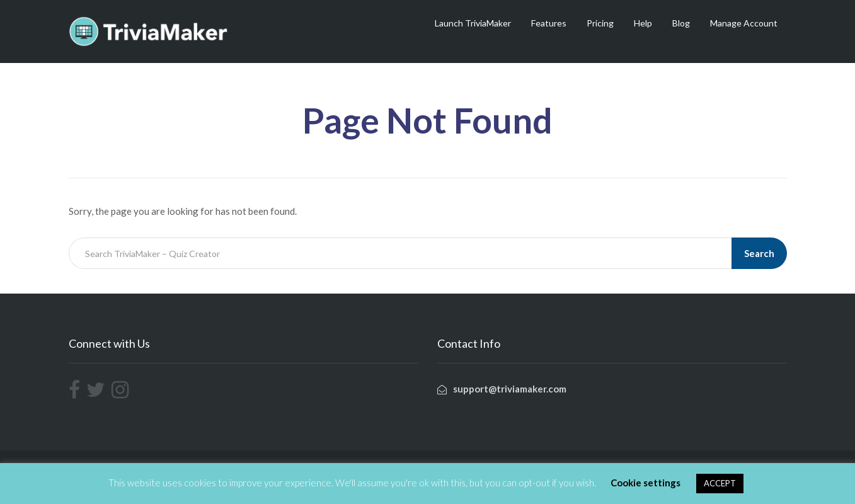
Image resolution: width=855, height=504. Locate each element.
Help (643, 23)
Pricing (600, 23)
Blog (681, 23)
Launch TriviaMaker (473, 23)
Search (759, 253)
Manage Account (744, 23)
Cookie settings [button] (646, 483)
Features (549, 23)
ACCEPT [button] (720, 483)
